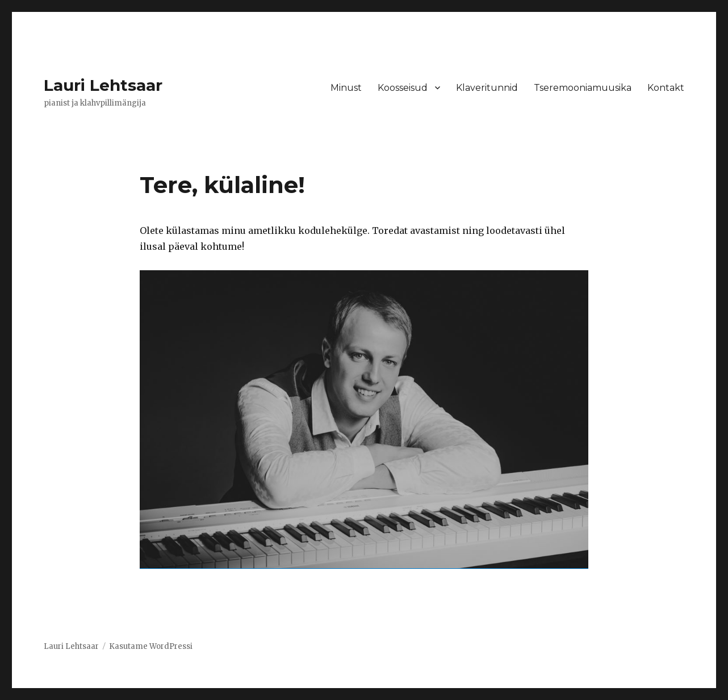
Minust (346, 88)
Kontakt (666, 88)
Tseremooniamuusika (583, 88)
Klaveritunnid (487, 88)
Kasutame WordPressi (151, 646)
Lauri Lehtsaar (103, 85)
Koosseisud (403, 88)
